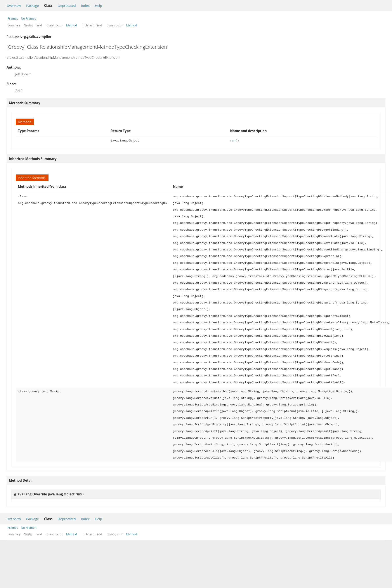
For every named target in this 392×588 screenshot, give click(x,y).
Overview (14, 5)
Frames (13, 18)
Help (98, 5)
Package (33, 5)
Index (85, 5)
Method (72, 25)
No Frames (29, 18)
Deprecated (67, 5)
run (233, 141)
